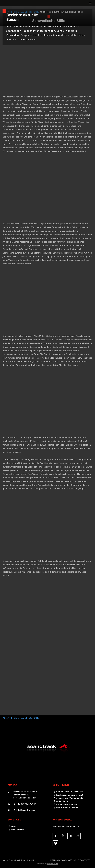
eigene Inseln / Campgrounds (70, 798)
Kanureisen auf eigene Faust (69, 792)
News (14, 826)
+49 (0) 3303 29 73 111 (26, 804)
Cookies (86, 860)
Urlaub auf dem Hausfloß (68, 808)
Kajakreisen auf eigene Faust (70, 795)
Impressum (55, 860)
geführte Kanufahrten (67, 804)
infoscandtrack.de (26, 810)
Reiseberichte (18, 830)
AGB (64, 860)
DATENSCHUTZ (74, 860)
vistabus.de (53, 864)
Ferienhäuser (62, 801)
